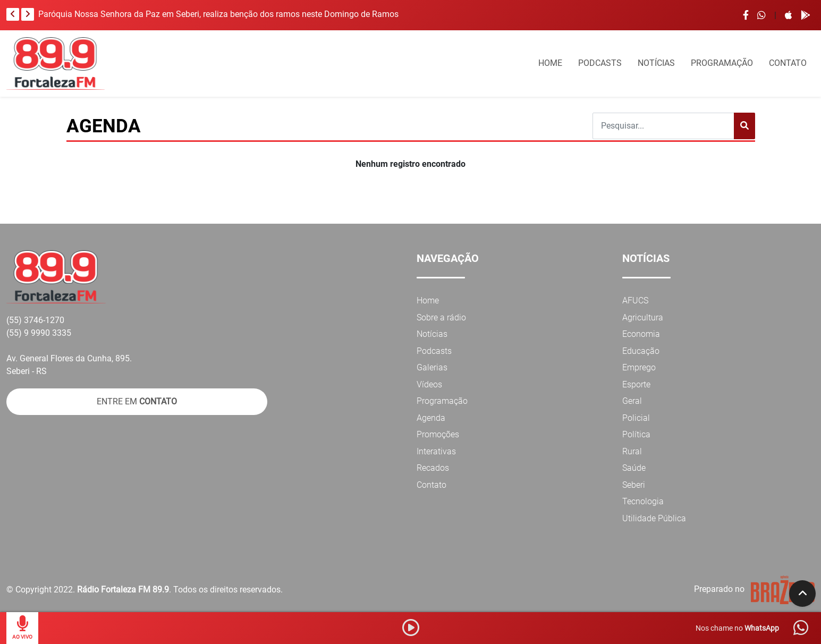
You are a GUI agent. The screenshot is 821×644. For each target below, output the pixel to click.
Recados (433, 468)
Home (428, 300)
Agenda (431, 418)
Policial (636, 418)
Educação (641, 351)
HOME (550, 63)
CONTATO (788, 63)
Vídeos (429, 384)
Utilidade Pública (654, 518)
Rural (632, 451)
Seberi (634, 485)
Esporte (636, 384)
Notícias (432, 334)
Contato (431, 485)
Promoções (438, 434)
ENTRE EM (137, 401)
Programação (442, 401)
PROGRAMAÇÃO (722, 63)
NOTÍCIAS (656, 63)
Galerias (432, 367)
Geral (632, 401)
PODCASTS (600, 63)
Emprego (639, 367)
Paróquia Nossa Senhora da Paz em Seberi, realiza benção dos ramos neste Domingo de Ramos (218, 14)
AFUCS (635, 300)
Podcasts (434, 351)
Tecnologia (643, 501)
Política (636, 434)
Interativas (436, 451)
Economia (641, 334)
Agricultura (643, 317)
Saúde (634, 468)
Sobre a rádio (441, 317)
